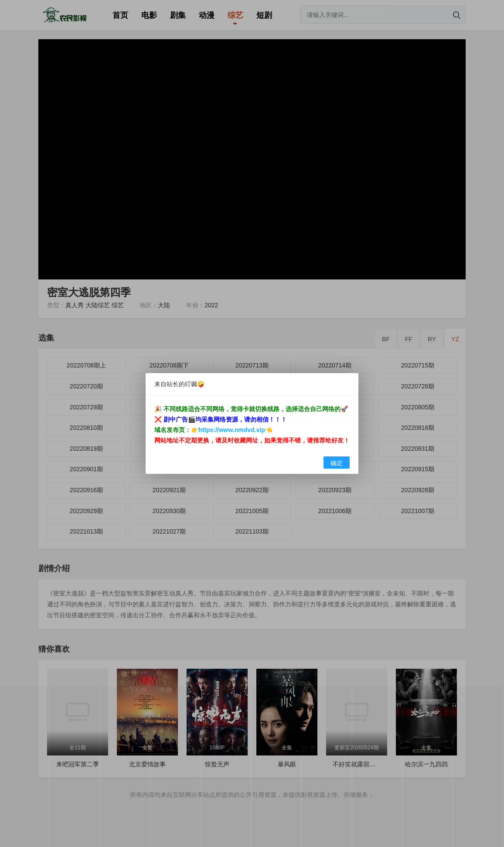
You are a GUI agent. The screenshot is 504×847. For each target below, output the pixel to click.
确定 (337, 463)
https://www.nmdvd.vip (232, 430)
